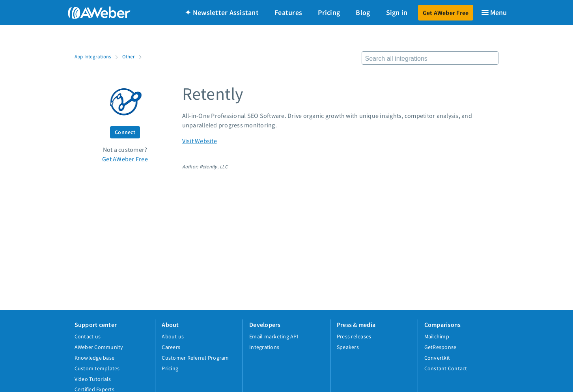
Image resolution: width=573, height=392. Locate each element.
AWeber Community (99, 347)
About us (173, 336)
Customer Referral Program (195, 358)
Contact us (88, 336)
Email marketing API (274, 336)
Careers (171, 347)
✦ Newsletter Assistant (222, 12)
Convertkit (437, 358)
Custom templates (97, 368)
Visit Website (200, 141)
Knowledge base (95, 358)
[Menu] (494, 13)
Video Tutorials (93, 379)
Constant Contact (446, 368)
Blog (363, 12)
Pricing (329, 12)
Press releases (354, 336)
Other (129, 56)
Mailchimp (437, 336)
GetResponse (440, 347)
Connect (125, 132)
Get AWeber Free (446, 13)
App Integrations (93, 56)
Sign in (397, 12)
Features (288, 12)
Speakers (348, 347)
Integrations (264, 347)
